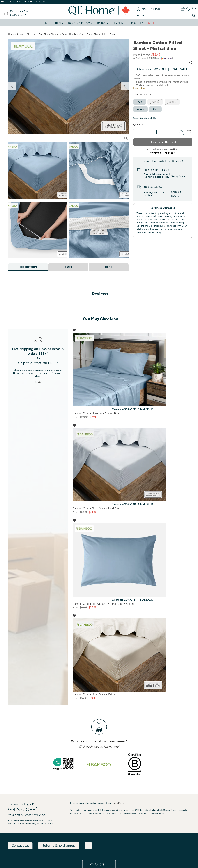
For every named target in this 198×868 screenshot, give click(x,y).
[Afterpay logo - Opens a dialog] (156, 152)
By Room (103, 23)
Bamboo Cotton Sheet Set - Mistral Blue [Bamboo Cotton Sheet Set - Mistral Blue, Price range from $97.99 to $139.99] (96, 413)
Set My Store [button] (178, 176)
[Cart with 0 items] (194, 9)
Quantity (138, 125)
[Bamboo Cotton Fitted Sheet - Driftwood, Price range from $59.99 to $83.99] (132, 655)
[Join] (157, 9)
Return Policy (154, 232)
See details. (40, 2)
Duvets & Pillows (80, 23)
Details (38, 382)
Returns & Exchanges (59, 845)
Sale (151, 23)
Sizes (68, 267)
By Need (119, 23)
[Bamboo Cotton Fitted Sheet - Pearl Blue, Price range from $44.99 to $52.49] (132, 465)
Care (109, 267)
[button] (19, 15)
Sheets (58, 23)
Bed (46, 23)
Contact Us (20, 845)
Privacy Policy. (118, 803)
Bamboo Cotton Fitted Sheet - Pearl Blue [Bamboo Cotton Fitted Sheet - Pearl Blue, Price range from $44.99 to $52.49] (96, 508)
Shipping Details (176, 194)
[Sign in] (143, 9)
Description (28, 267)
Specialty (136, 23)
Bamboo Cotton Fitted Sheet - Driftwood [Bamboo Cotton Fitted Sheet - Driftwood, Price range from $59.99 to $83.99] (96, 694)
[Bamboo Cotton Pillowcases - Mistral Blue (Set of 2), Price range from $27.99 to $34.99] (132, 560)
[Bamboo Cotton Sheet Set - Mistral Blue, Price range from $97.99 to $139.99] (132, 369)
